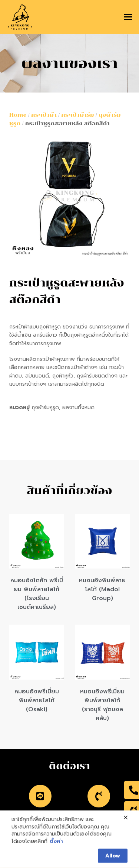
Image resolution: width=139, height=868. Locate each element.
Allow (113, 858)
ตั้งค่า (56, 843)
